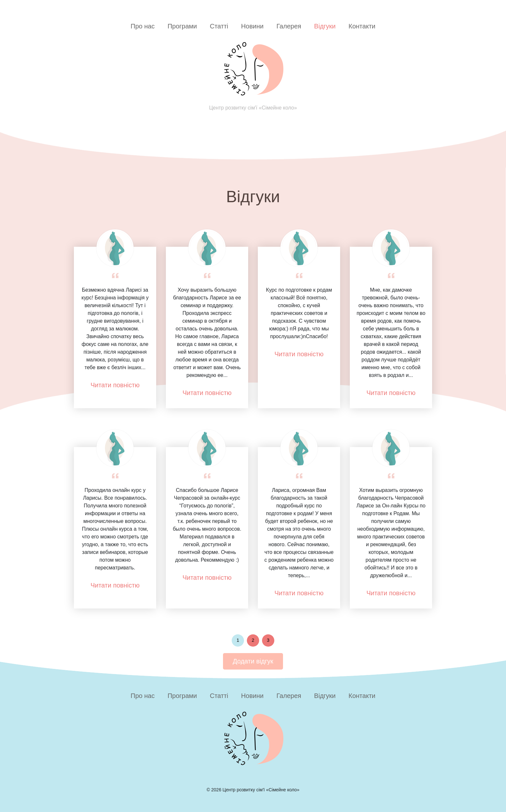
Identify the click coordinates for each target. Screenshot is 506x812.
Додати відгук (253, 661)
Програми (182, 26)
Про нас (143, 26)
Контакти (362, 26)
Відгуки (325, 26)
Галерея (289, 26)
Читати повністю (115, 385)
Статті (219, 26)
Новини (252, 26)
